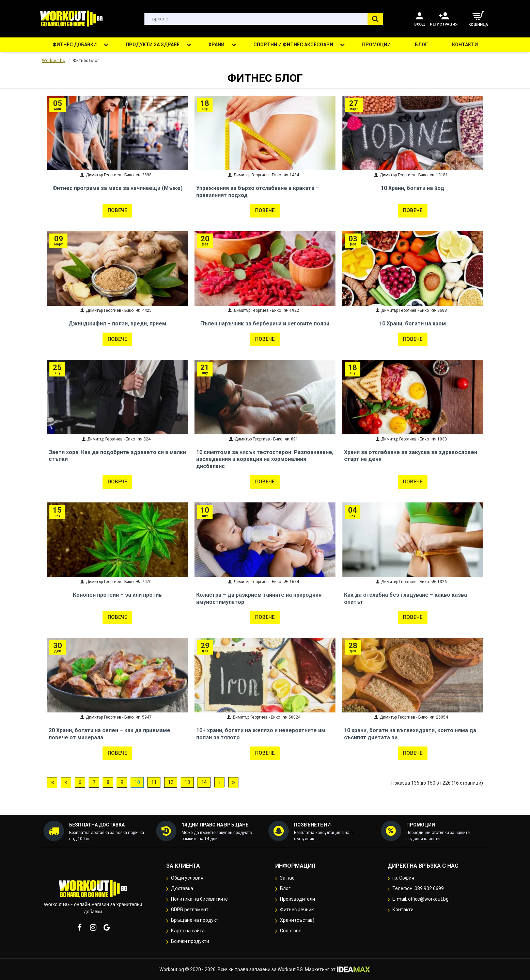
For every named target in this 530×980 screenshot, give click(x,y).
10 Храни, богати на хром (412, 324)
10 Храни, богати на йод (412, 188)
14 (204, 782)
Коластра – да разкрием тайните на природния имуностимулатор (259, 598)
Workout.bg (54, 60)
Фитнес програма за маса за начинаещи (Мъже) (118, 188)
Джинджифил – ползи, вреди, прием (117, 324)
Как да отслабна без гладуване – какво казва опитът (406, 598)
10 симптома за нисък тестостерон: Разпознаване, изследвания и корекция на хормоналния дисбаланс (265, 459)
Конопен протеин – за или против (117, 595)
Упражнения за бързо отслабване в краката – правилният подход (258, 192)
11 (154, 782)
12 (171, 782)
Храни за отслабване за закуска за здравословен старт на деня (411, 456)
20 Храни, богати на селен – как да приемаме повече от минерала (110, 734)
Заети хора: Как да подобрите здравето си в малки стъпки (117, 456)
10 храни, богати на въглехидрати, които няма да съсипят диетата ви (410, 734)
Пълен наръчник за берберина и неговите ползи (265, 324)
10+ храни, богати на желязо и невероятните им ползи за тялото (261, 734)
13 (187, 782)
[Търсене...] (375, 19)
